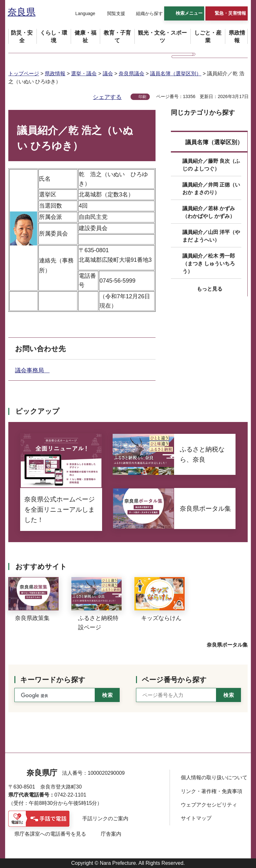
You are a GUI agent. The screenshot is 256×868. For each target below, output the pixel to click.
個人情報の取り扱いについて (214, 777)
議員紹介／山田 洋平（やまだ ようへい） (211, 236)
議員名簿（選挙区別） (176, 74)
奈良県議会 (132, 74)
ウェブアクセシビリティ (209, 805)
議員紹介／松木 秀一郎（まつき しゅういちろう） (209, 264)
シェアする (107, 97)
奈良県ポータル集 (227, 645)
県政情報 (55, 74)
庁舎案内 (111, 834)
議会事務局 (32, 370)
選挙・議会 (84, 74)
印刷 (142, 97)
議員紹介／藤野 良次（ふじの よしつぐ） (211, 165)
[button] (81, 14)
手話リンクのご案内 (105, 818)
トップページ (24, 74)
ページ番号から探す (174, 680)
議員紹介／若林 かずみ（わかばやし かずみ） (209, 212)
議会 (108, 74)
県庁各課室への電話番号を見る (50, 834)
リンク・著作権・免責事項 (212, 791)
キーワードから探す (53, 680)
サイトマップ (196, 818)
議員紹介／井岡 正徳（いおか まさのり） (211, 189)
